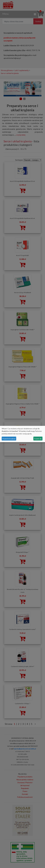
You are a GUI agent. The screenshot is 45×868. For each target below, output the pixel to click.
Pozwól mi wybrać (9, 439)
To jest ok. (38, 439)
